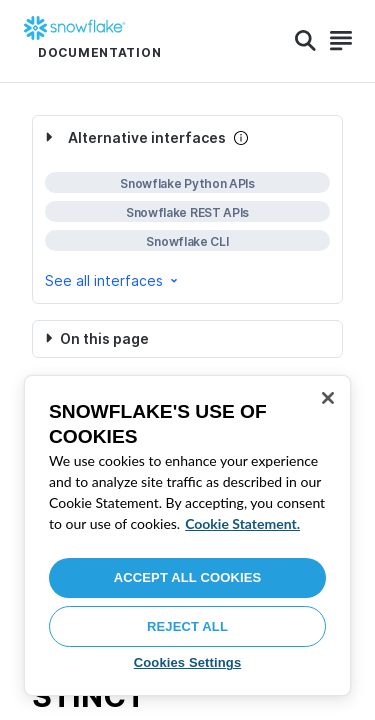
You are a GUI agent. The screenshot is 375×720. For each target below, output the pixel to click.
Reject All (187, 626)
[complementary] (187, 209)
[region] (187, 535)
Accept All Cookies (188, 577)
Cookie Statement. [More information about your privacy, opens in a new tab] (242, 523)
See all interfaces (113, 280)
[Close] (328, 398)
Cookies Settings (188, 662)
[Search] (305, 41)
